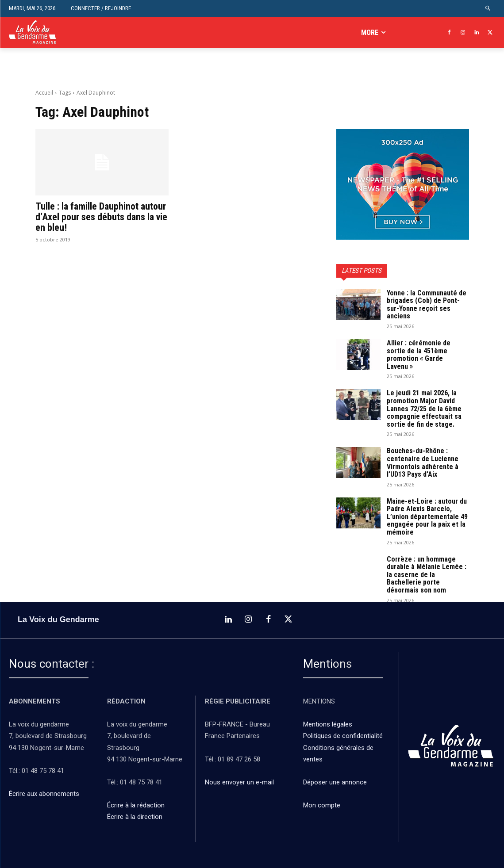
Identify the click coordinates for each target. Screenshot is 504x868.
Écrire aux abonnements (46, 793)
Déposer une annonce (335, 782)
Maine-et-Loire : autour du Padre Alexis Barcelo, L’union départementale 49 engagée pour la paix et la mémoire (427, 517)
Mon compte (322, 805)
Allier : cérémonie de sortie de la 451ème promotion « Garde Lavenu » (419, 355)
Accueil (44, 93)
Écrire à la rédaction (137, 805)
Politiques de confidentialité (343, 735)
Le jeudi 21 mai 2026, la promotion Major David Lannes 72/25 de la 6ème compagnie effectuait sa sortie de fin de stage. (424, 408)
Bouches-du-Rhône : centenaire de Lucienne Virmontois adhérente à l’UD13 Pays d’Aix (423, 463)
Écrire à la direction (135, 816)
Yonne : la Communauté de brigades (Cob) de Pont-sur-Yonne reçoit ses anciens (427, 305)
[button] (488, 9)
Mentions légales (328, 724)
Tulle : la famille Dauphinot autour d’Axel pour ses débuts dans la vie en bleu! (101, 217)
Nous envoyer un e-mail (239, 782)
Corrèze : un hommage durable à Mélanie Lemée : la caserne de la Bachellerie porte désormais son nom (427, 575)
